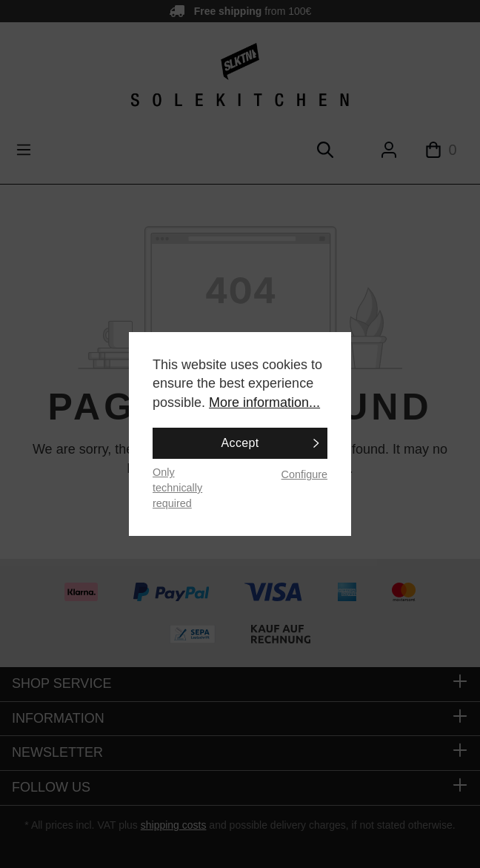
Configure (304, 474)
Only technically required (177, 487)
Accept (240, 443)
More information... (264, 402)
